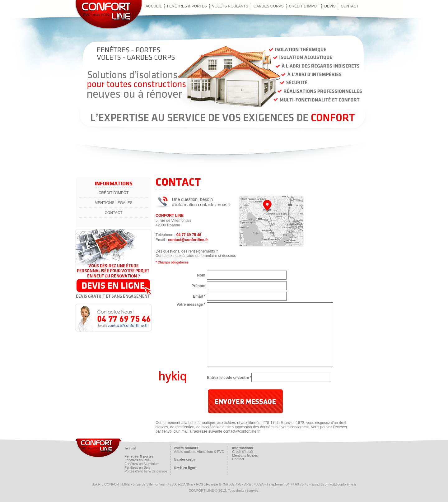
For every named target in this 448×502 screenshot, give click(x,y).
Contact (113, 213)
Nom (201, 275)
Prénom (198, 286)
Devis (330, 6)
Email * (199, 296)
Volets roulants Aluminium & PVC (199, 452)
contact (350, 6)
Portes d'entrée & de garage (146, 471)
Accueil (154, 6)
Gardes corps (269, 6)
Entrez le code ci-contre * (229, 378)
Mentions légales (113, 203)
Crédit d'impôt (304, 6)
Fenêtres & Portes (187, 6)
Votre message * (191, 304)
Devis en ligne (185, 468)
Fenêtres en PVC (138, 460)
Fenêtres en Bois (137, 467)
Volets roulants (230, 6)
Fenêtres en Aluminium (142, 464)
